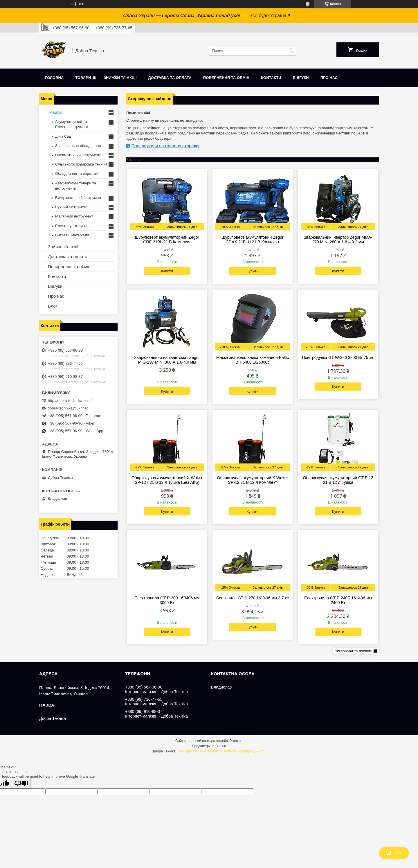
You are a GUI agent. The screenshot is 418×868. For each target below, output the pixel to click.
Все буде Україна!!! (270, 16)
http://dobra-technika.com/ (70, 401)
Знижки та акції (120, 78)
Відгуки (301, 78)
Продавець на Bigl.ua (209, 746)
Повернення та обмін (226, 78)
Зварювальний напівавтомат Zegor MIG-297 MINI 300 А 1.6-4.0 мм (167, 360)
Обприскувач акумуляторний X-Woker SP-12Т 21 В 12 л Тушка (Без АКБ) (167, 480)
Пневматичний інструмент (78, 155)
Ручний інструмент (72, 207)
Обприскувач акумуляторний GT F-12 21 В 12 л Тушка (338, 480)
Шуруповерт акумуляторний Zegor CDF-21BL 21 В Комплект (167, 240)
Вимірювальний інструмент (79, 198)
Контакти (271, 78)
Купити (167, 271)
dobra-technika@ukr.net (68, 408)
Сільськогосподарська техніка (81, 164)
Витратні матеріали (72, 235)
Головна (54, 78)
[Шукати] (291, 51)
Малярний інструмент (74, 216)
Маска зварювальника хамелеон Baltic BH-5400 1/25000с (253, 360)
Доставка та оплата (170, 78)
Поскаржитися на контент (199, 751)
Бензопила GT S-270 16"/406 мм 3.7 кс (253, 598)
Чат (394, 853)
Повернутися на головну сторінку (165, 146)
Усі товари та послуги (354, 651)
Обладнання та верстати (77, 174)
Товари (83, 78)
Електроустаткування (74, 226)
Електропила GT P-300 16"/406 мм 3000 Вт (167, 600)
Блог (53, 306)
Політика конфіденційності (244, 751)
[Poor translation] (21, 784)
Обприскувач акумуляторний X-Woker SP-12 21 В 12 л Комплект (253, 480)
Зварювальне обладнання (78, 146)
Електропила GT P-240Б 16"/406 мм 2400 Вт (338, 600)
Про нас (329, 78)
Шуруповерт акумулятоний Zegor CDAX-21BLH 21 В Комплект (253, 240)
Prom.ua (236, 741)
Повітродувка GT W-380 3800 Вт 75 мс (338, 357)
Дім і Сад (63, 136)
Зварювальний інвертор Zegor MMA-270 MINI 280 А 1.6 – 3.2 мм (338, 240)
